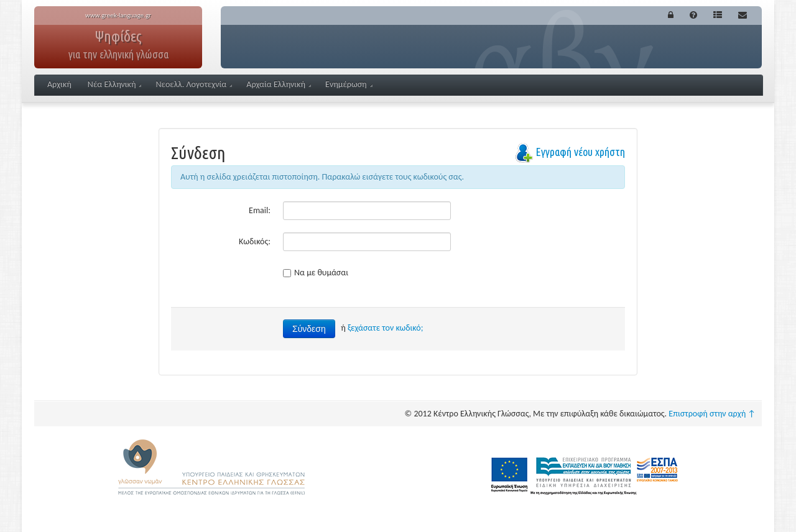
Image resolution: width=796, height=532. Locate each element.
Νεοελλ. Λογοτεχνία (194, 84)
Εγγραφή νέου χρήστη (580, 152)
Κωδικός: (255, 241)
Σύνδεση (309, 329)
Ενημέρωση (349, 84)
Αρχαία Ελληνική (279, 84)
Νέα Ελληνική (115, 84)
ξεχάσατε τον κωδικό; (385, 328)
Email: (260, 210)
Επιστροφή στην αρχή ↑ (712, 414)
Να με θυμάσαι (316, 273)
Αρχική (59, 84)
